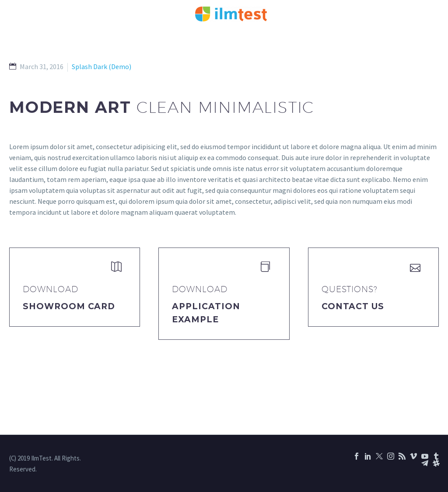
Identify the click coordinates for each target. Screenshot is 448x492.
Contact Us (353, 306)
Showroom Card (69, 306)
